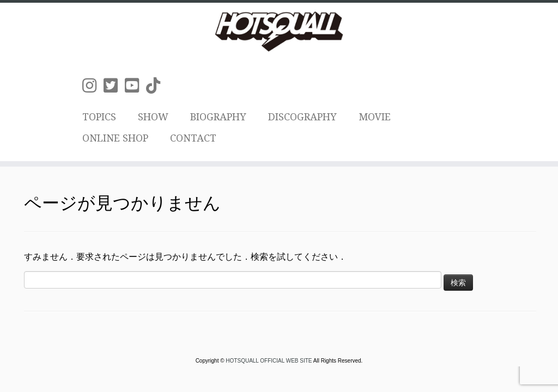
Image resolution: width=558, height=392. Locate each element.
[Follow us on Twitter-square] (114, 86)
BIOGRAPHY (218, 117)
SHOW (153, 117)
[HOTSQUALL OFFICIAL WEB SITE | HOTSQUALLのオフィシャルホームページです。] (279, 32)
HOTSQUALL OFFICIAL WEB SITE (269, 361)
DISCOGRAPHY (302, 117)
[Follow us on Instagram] (93, 86)
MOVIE (375, 117)
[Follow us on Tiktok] (157, 86)
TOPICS (99, 117)
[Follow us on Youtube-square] (135, 86)
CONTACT (193, 138)
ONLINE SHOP (115, 138)
